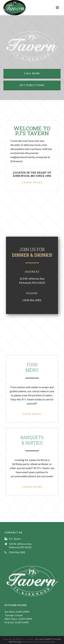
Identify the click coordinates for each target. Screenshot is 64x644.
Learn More (32, 182)
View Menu (32, 414)
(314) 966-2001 (17, 552)
